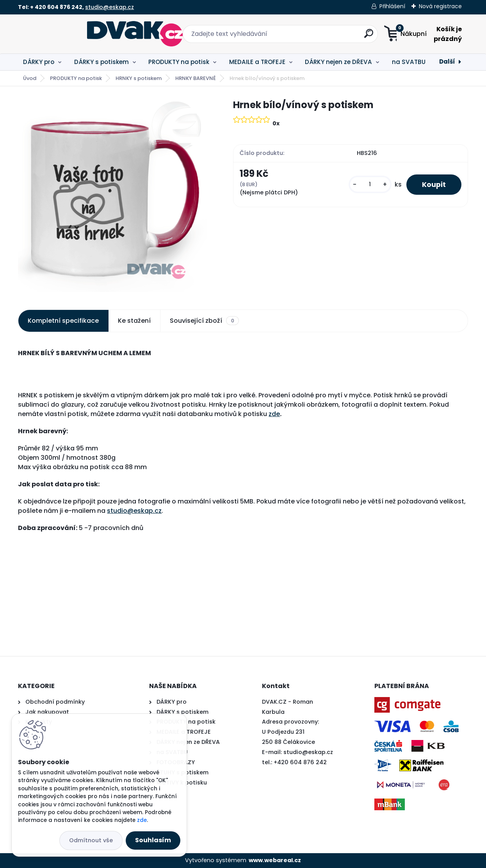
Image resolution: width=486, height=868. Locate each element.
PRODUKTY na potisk (179, 62)
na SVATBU (409, 62)
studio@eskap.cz (109, 7)
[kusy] (370, 184)
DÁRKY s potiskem (101, 62)
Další (447, 61)
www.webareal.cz (275, 860)
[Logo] (66, 34)
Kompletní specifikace (63, 321)
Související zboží (204, 321)
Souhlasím (153, 840)
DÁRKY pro (39, 62)
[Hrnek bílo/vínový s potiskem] (113, 195)
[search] (320, 36)
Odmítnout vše (91, 840)
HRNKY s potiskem (139, 78)
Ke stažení (134, 321)
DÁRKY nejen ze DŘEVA (338, 62)
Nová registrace (440, 6)
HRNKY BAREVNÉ (196, 78)
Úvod (30, 78)
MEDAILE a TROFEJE (257, 62)
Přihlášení (392, 6)
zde (274, 414)
